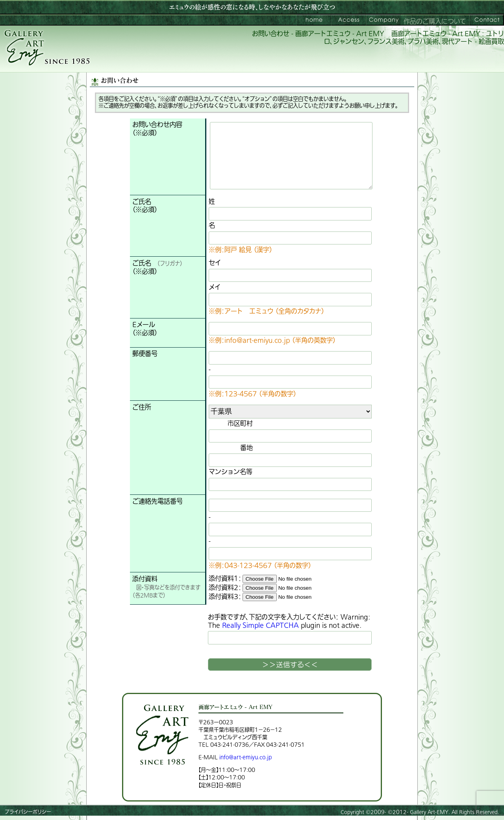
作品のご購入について (435, 22)
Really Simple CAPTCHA (260, 626)
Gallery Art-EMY (429, 812)
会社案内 (383, 20)
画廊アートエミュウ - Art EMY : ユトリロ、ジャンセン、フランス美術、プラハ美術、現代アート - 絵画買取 (414, 38)
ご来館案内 (348, 20)
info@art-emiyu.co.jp (246, 757)
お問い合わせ (487, 20)
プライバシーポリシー (28, 812)
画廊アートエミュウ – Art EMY (314, 20)
